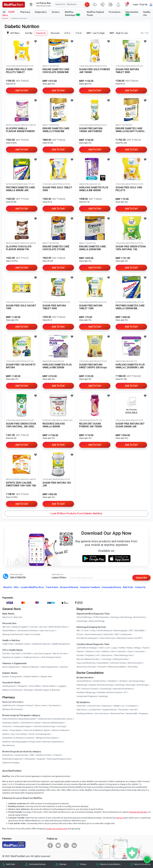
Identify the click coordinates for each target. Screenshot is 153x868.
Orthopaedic (30, 759)
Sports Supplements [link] (11, 667)
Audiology (103, 696)
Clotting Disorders (121, 659)
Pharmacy (25, 12)
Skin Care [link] (6, 627)
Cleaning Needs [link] (9, 686)
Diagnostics (41, 12)
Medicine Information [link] (13, 702)
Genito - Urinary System (12, 730)
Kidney (130, 648)
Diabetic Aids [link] (46, 677)
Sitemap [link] (63, 864)
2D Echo (80, 634)
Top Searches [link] (54, 705)
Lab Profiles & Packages (87, 648)
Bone (114, 652)
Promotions (115, 12)
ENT (78, 689)
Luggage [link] (62, 686)
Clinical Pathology (84, 617)
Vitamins (80, 652)
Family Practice (100, 681)
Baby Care (18, 617)
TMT (131, 631)
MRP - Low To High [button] (96, 33)
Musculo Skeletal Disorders (88, 659)
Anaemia (90, 652)
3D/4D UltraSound (105, 631)
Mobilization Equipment (13, 759)
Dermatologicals (43, 734)
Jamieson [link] (64, 667)
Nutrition (6, 734)
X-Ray (93, 631)
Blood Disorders (135, 663)
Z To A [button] (78, 33)
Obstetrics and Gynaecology (132, 681)
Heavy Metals (103, 663)
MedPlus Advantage (72, 14)
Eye (13, 734)
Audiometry (126, 634)
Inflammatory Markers (117, 667)
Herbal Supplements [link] (49, 667)
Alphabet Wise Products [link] (13, 709)
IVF (125, 692)
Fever (98, 652)
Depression (107, 706)
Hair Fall (133, 710)
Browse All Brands (69, 587)
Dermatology (142, 685)
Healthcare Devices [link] (32, 657)
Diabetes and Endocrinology (101, 685)
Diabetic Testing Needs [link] (12, 677)
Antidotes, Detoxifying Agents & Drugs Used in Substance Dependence (33, 742)
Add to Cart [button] (22, 90)
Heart (101, 648)
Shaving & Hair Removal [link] (12, 634)
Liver (108, 648)
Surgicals (41, 759)
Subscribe (141, 578)
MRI (78, 631)
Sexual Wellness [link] (9, 631)
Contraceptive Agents (23, 726)
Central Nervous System (31, 723)
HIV (98, 655)
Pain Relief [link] (16, 654)
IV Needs (57, 755)
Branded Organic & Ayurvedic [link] (48, 690)
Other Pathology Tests (124, 655)
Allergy (137, 648)
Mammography (121, 631)
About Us (8, 587)
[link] (14, 4)
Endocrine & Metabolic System (37, 730)
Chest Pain (81, 706)
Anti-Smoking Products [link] (51, 657)
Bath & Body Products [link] (58, 627)
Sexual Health (132, 713)
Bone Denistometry (94, 634)
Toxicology (106, 659)
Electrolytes (133, 667)
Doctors (56, 12)
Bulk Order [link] (11, 864)
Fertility (122, 648)
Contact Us (140, 587)
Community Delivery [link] (37, 864)
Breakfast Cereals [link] (23, 644)
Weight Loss (119, 706)
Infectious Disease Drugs (44, 726)
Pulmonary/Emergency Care (59, 759)
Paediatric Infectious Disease (110, 692)
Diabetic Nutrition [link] (31, 677)
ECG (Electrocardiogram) (87, 638)
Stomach (102, 667)
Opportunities (132, 13)
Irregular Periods (110, 710)
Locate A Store (32, 587)
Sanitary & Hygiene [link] (20, 627)
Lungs (114, 648)
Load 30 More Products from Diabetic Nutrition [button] (76, 513)
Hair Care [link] (43, 627)
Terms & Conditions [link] (142, 864)
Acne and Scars (102, 713)
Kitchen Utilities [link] (49, 686)
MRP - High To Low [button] (119, 33)
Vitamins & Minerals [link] (30, 667)
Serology (115, 617)
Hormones (7, 726)
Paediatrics (113, 681)
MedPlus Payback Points (95, 14)
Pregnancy (90, 655)
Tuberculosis (107, 655)
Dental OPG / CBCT (111, 634)
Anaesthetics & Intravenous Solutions (18, 738)
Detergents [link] (22, 686)
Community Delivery (111, 587)
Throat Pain (123, 710)
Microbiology (126, 617)
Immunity (122, 652)
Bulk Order (128, 587)
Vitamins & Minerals (60, 730)
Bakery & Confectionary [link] (12, 690)
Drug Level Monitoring (86, 663)
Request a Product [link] (25, 705)
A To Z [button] (67, 33)
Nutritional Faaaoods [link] (41, 644)
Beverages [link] (29, 690)
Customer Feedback (90, 587)
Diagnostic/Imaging (11, 763)
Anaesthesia (8, 755)
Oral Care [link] (34, 627)
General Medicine (84, 681)
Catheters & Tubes (44, 755)
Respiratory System (11, 723)
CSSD (32, 755)
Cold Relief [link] (27, 654)
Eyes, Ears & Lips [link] (48, 631)
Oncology (61, 726)
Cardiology (120, 685)
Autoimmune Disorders (86, 667)
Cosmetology (105, 689)
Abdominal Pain (117, 713)
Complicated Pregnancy (87, 696)
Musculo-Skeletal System (53, 723)
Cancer (130, 652)
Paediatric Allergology (86, 692)
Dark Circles (82, 710)
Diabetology (82, 685)
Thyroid (146, 648)
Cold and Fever (94, 706)
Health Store (8, 13)
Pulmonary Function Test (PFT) (130, 638)
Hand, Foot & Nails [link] (32, 634)
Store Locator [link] (41, 705)
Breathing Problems (85, 713)
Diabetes (106, 652)
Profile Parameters (101, 617)
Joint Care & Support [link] (42, 654)
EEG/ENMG (140, 631)
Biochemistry (139, 617)
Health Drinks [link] (8, 644)
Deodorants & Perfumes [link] (28, 631)
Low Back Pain (95, 710)
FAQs (16, 587)
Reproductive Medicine (123, 689)
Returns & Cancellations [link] (110, 864)
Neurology (131, 685)
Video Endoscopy (107, 638)
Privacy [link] (83, 864)
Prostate (80, 655)
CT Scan (85, 631)
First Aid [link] (6, 654)
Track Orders (52, 587)
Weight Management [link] (61, 644)
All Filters (13, 33)
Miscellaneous (9, 745)
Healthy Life (147, 14)
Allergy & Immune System (47, 738)
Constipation (132, 706)
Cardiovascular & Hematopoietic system (55, 719)
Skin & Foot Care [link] (60, 654)
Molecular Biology (97, 621)
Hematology (82, 621)
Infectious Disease (118, 663)
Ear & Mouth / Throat (25, 734)
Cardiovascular (21, 755)
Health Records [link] (9, 705)
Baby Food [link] (7, 617)
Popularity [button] (41, 33)
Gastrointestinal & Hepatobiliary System (19, 719)
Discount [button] (55, 33)
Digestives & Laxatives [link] (12, 657)
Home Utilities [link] (35, 686)
